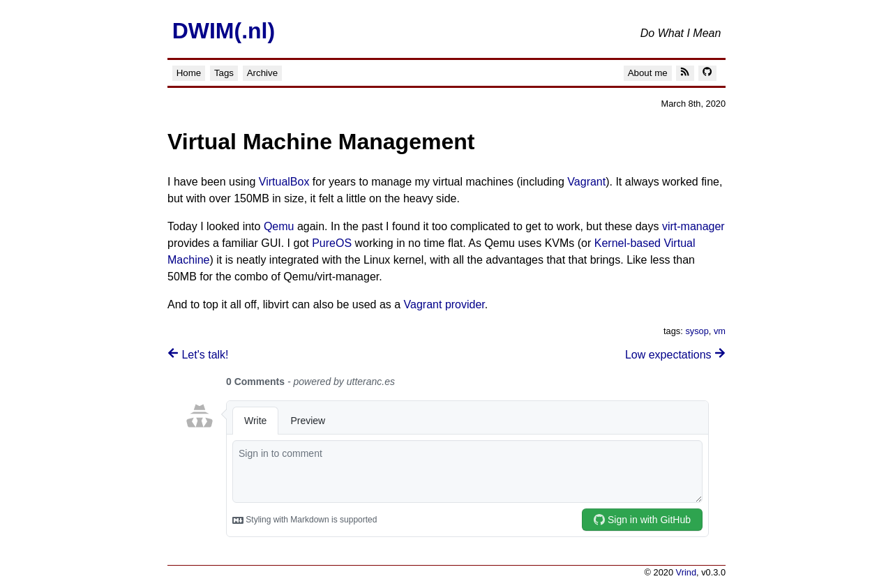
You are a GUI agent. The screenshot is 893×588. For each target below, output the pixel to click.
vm (720, 331)
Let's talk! (200, 355)
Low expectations (674, 355)
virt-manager (693, 226)
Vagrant (586, 182)
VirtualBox (284, 182)
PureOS (332, 243)
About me (648, 73)
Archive (262, 73)
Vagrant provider (444, 304)
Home (189, 73)
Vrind (686, 572)
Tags (224, 73)
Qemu (279, 226)
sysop (697, 331)
